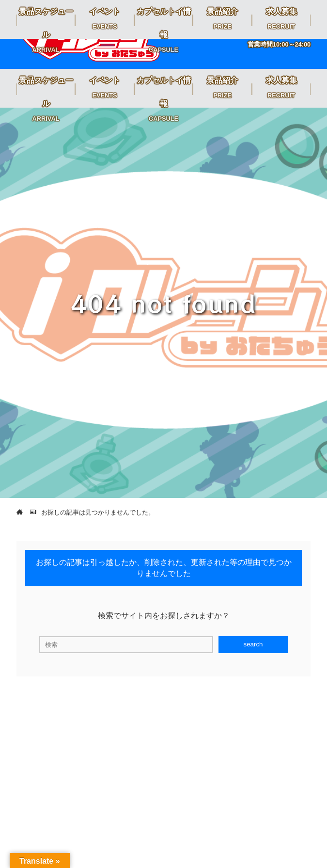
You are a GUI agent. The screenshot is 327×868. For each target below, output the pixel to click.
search (253, 644)
